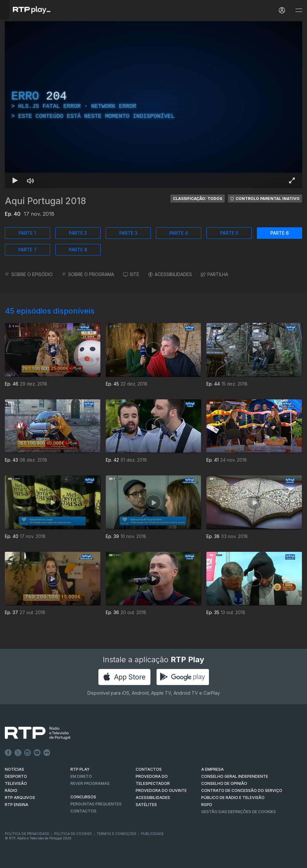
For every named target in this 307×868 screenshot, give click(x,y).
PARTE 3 (128, 233)
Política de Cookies (73, 834)
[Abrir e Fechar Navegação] (299, 10)
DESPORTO (16, 776)
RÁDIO (11, 790)
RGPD (207, 805)
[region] (153, 105)
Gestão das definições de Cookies (239, 812)
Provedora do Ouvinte (161, 790)
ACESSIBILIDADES (170, 274)
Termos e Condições (117, 834)
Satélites (146, 805)
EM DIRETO (81, 776)
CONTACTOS (149, 769)
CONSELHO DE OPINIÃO (224, 783)
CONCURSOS (83, 797)
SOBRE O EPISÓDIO (29, 274)
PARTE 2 (78, 233)
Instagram (28, 753)
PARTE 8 (78, 250)
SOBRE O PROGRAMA (88, 274)
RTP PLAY (80, 769)
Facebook (8, 753)
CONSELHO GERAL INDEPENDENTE (235, 776)
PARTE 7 (27, 250)
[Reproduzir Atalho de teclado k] (15, 180)
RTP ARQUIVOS (20, 798)
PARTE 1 (27, 233)
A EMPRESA (212, 769)
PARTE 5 (229, 233)
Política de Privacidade (27, 834)
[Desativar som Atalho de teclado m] (31, 180)
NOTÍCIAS (14, 769)
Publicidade (152, 834)
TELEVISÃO (16, 783)
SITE (131, 274)
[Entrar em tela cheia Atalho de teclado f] (292, 180)
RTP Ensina (17, 805)
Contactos (83, 811)
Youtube (37, 753)
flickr (47, 753)
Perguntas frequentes (96, 804)
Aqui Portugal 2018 (45, 201)
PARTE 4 (179, 233)
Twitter (18, 753)
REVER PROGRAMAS (90, 783)
